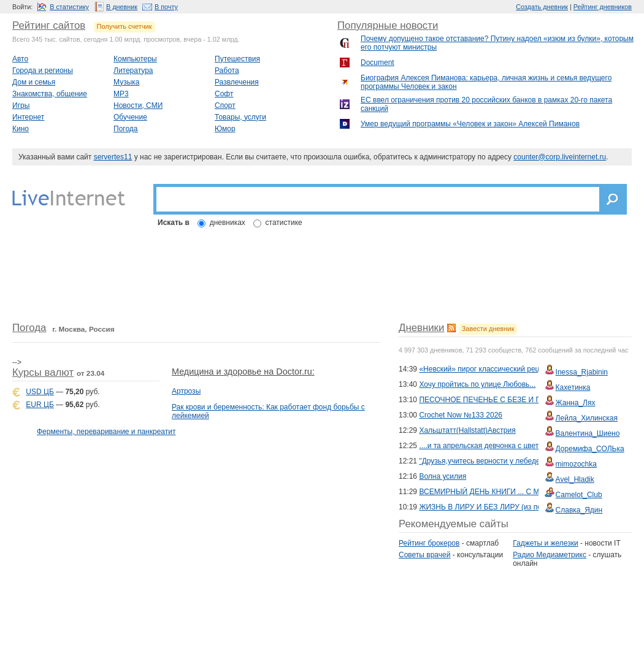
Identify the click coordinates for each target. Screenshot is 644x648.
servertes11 (113, 157)
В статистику (69, 7)
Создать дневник (542, 7)
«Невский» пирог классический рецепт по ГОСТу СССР (513, 369)
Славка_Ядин (579, 510)
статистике (284, 223)
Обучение (130, 117)
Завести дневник (488, 329)
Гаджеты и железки (545, 543)
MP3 (121, 94)
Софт (224, 94)
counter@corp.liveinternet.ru (560, 157)
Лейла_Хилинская (587, 418)
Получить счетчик (125, 26)
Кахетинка (573, 387)
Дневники (421, 328)
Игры (21, 105)
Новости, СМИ (138, 105)
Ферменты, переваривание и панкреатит (106, 432)
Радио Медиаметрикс (550, 555)
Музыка (126, 82)
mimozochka (576, 464)
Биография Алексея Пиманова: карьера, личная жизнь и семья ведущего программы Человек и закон (486, 82)
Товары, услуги (240, 117)
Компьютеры (135, 59)
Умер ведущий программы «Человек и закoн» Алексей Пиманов (470, 124)
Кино (21, 129)
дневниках (228, 223)
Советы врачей (424, 555)
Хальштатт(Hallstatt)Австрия (467, 430)
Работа (227, 71)
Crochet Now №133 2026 (461, 415)
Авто (20, 59)
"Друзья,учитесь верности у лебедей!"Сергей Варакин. (512, 461)
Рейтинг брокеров (429, 543)
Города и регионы (43, 71)
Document (378, 63)
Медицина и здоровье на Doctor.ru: (243, 372)
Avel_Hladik (575, 479)
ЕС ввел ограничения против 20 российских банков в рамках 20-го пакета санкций (486, 104)
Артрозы (186, 391)
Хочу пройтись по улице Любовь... (477, 384)
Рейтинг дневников (603, 7)
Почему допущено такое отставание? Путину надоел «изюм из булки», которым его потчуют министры (497, 43)
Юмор (225, 129)
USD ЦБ (40, 392)
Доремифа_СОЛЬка (590, 449)
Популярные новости (388, 25)
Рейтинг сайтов (49, 25)
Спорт (225, 105)
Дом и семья (34, 82)
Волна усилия (443, 476)
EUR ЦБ (40, 405)
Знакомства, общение (50, 94)
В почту (166, 7)
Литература (133, 71)
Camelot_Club (579, 495)
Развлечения (237, 82)
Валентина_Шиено (588, 433)
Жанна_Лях (576, 403)
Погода (126, 129)
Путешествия (237, 59)
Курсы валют (43, 372)
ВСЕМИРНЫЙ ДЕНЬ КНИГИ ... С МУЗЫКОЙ (494, 492)
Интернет (28, 117)
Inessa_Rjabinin (582, 372)
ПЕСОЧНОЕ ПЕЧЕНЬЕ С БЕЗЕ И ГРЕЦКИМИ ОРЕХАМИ (517, 400)
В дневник (122, 7)
